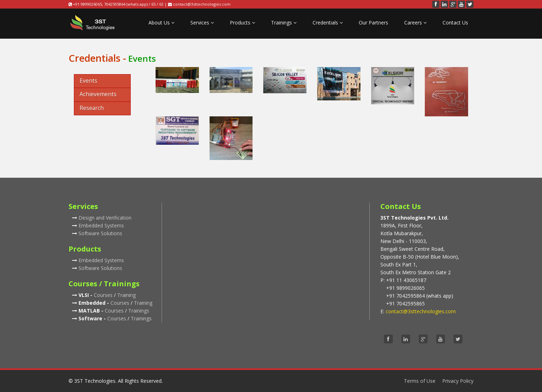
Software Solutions (100, 233)
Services (202, 23)
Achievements (98, 94)
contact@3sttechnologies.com (202, 4)
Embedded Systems (101, 225)
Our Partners (373, 23)
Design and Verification (105, 218)
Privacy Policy (458, 381)
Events (88, 81)
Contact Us (455, 23)
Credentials (328, 23)
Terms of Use (420, 381)
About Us (161, 23)
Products (242, 23)
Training (126, 295)
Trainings (284, 23)
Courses (103, 295)
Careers (415, 23)
